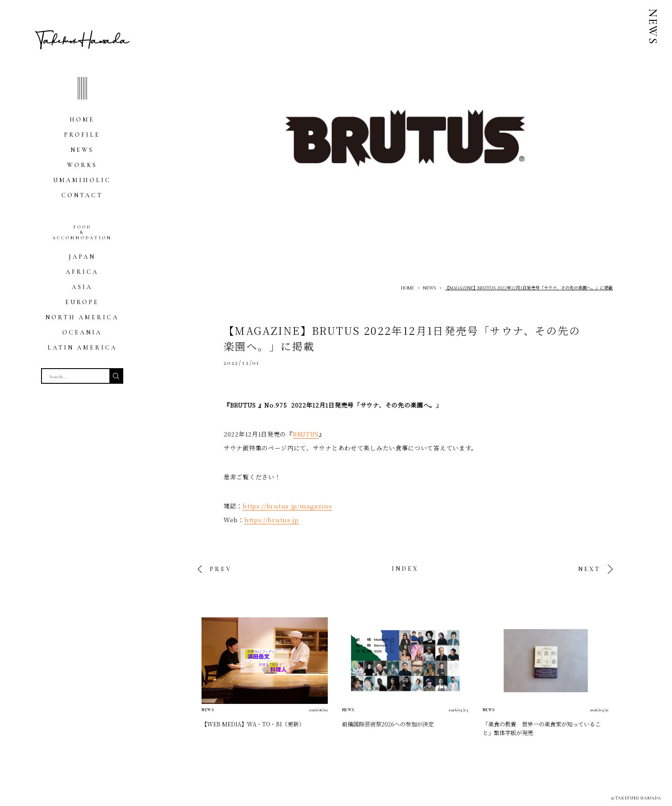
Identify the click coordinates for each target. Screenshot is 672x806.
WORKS (82, 165)
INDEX (405, 569)
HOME (82, 120)
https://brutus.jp (272, 520)
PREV (221, 569)
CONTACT (82, 195)
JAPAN (82, 257)
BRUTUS (306, 434)
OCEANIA (82, 332)
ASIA (82, 287)
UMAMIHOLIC (82, 180)
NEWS (82, 150)
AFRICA (82, 272)
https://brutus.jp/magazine (287, 506)
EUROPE (82, 302)
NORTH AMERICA (82, 317)
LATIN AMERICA (82, 348)
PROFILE (82, 135)
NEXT (589, 569)
